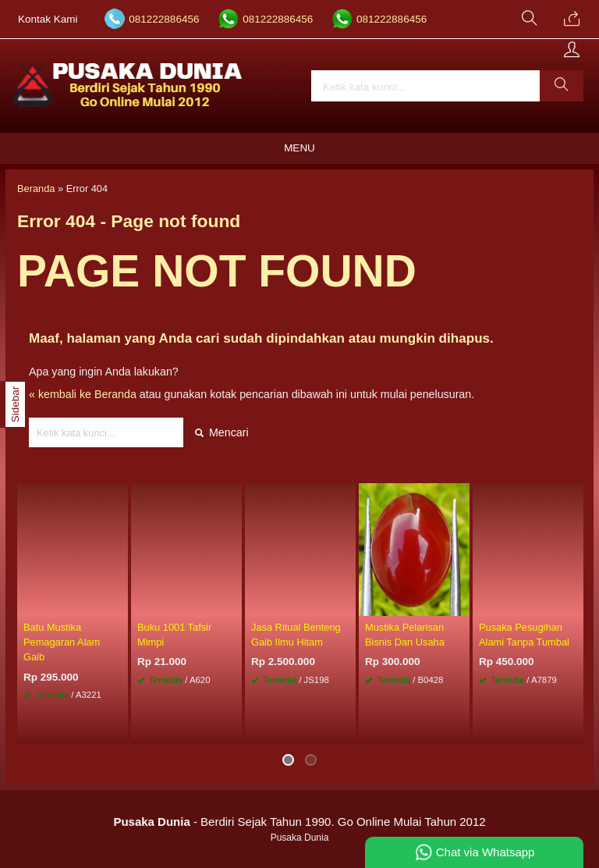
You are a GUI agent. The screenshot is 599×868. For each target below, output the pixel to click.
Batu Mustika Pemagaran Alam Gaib (62, 642)
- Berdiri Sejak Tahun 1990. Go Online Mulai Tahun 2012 (299, 822)
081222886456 (164, 19)
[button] (562, 86)
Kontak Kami (48, 19)
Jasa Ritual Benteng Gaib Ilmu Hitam (296, 635)
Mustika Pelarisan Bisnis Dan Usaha (405, 635)
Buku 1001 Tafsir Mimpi (174, 635)
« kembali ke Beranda (83, 394)
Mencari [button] (222, 432)
